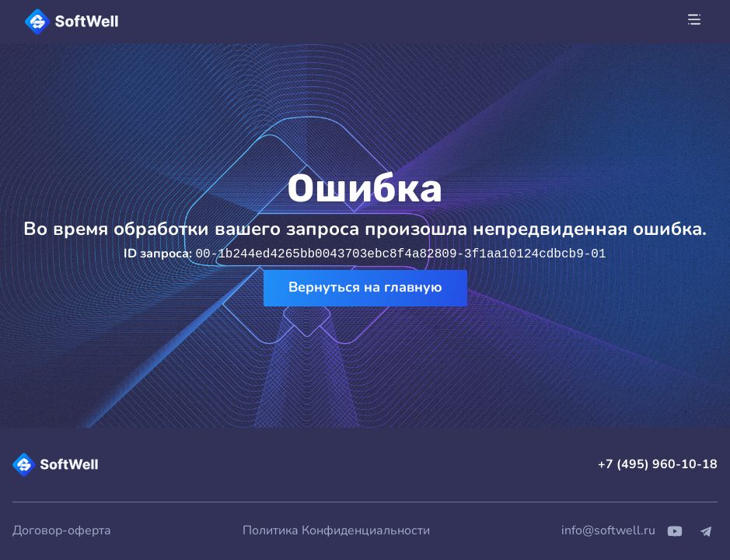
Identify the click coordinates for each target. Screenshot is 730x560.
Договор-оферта (62, 531)
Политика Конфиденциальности (336, 531)
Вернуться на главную (365, 287)
